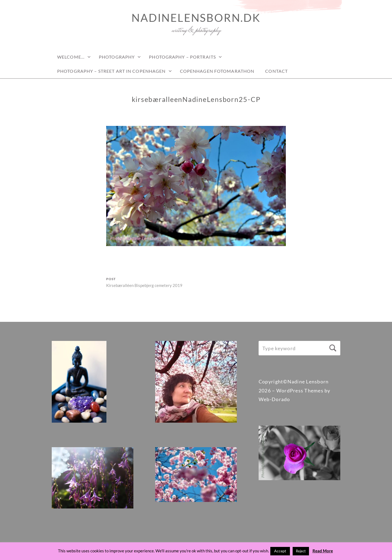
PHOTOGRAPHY (117, 57)
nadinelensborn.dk (196, 18)
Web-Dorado (274, 399)
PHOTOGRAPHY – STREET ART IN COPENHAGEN (111, 71)
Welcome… (71, 57)
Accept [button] (280, 551)
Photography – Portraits (182, 57)
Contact (276, 71)
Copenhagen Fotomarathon (217, 71)
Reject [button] (301, 551)
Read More (323, 551)
